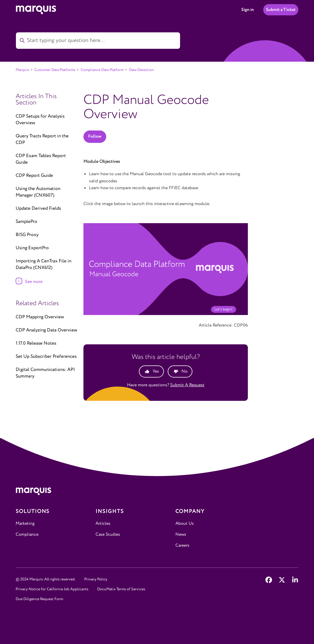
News (181, 534)
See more (34, 282)
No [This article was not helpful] (184, 371)
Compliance (27, 534)
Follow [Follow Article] (95, 136)
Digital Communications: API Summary (45, 373)
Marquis (22, 70)
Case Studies (108, 534)
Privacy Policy (96, 579)
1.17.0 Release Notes (36, 343)
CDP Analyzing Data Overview (46, 330)
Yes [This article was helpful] (156, 371)
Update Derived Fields (38, 208)
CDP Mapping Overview (40, 317)
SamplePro (26, 222)
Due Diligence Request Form (39, 599)
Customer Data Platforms (55, 70)
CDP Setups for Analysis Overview (40, 120)
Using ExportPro (32, 248)
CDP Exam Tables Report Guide (41, 159)
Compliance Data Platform (102, 70)
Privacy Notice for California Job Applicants (52, 589)
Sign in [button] (248, 10)
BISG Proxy (27, 235)
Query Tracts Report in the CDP (42, 139)
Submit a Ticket (281, 10)
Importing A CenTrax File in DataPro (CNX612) (44, 264)
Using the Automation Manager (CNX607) (38, 192)
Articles (103, 524)
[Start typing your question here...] (98, 41)
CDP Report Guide (34, 176)
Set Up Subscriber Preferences (46, 357)
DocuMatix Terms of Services (121, 589)
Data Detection (141, 70)
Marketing (25, 524)
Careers (182, 545)
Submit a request (187, 385)
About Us (185, 524)
